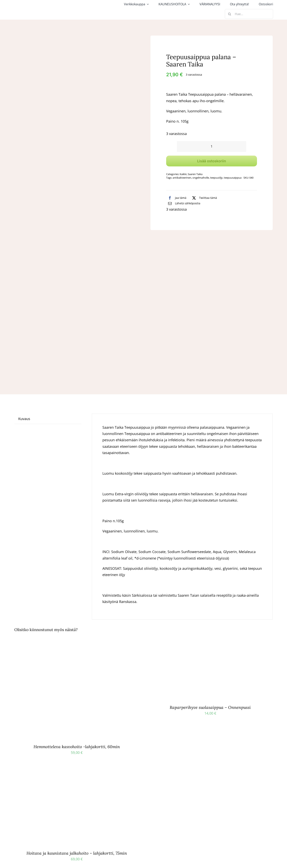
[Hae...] (249, 14)
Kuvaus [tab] (24, 419)
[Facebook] (176, 198)
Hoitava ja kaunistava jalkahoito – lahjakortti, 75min (77, 853)
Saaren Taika (195, 174)
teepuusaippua (233, 178)
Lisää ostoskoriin (212, 161)
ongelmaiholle (201, 178)
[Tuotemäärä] (212, 146)
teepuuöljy (216, 178)
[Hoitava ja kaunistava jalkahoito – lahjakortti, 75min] (63, 775)
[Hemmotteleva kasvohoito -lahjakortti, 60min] (63, 643)
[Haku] (230, 14)
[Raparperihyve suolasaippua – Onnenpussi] (177, 643)
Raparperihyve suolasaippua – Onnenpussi (210, 707)
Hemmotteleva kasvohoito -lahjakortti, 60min (77, 747)
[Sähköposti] (183, 203)
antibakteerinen (182, 178)
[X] (204, 198)
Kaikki (183, 174)
